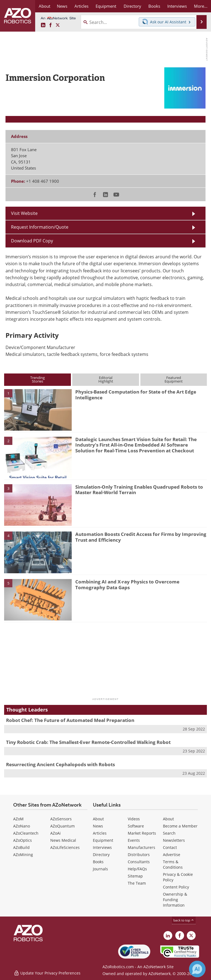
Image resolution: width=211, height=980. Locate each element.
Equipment (103, 840)
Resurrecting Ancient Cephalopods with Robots (60, 764)
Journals (100, 869)
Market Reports (142, 833)
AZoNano (22, 826)
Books (98, 862)
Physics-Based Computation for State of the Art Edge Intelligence (136, 395)
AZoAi (55, 833)
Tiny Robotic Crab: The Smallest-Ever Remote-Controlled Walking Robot (88, 742)
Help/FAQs (137, 869)
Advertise (172, 855)
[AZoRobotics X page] (58, 25)
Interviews (102, 847)
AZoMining (23, 855)
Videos (134, 819)
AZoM (18, 819)
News (98, 826)
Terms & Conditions (173, 864)
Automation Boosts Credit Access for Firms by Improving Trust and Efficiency (141, 537)
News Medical (63, 840)
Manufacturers (141, 847)
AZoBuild (21, 847)
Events (134, 840)
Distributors (139, 855)
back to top (184, 920)
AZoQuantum (63, 826)
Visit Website (24, 213)
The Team (137, 883)
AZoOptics (23, 840)
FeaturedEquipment (174, 379)
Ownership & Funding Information (175, 900)
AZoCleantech (26, 833)
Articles (100, 833)
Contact (170, 847)
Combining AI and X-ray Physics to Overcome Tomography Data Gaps (127, 584)
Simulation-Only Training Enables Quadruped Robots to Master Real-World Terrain (139, 490)
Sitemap (135, 876)
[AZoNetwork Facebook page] (51, 25)
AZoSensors (61, 819)
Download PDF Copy (32, 241)
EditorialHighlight (106, 379)
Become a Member (180, 826)
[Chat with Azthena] (197, 969)
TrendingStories (38, 379)
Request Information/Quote (40, 227)
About (98, 819)
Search (169, 833)
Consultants (139, 862)
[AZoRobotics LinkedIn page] (43, 25)
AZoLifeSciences (65, 847)
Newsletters (174, 840)
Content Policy (176, 887)
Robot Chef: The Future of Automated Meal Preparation (70, 720)
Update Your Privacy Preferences (47, 973)
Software (136, 826)
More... (201, 6)
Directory (101, 855)
